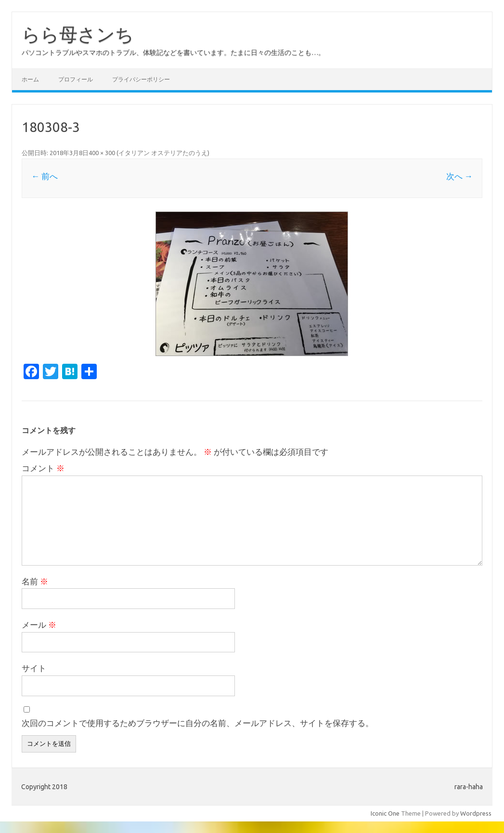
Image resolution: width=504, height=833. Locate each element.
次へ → (459, 176)
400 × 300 (102, 153)
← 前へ (45, 176)
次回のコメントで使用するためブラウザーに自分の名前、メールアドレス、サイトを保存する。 (198, 723)
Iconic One (385, 813)
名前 (35, 581)
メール (39, 625)
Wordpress (476, 813)
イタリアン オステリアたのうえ (163, 153)
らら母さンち (78, 34)
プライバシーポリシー (141, 79)
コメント (43, 468)
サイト (34, 668)
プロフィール (76, 79)
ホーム (30, 79)
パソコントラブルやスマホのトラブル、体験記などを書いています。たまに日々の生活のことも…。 (173, 53)
